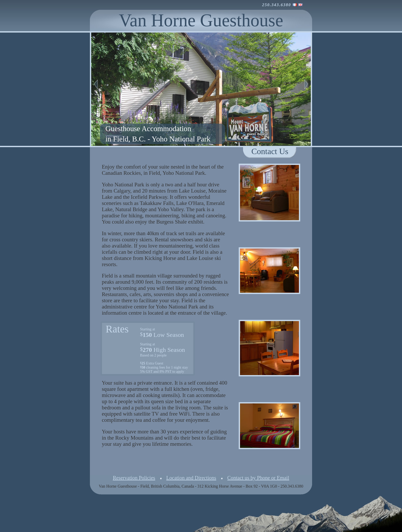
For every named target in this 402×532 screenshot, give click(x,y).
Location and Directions (191, 478)
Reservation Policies (134, 478)
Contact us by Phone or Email (258, 478)
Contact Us (270, 151)
